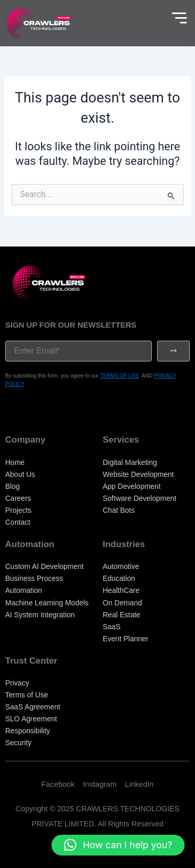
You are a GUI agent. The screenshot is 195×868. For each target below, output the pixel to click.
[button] (118, 845)
